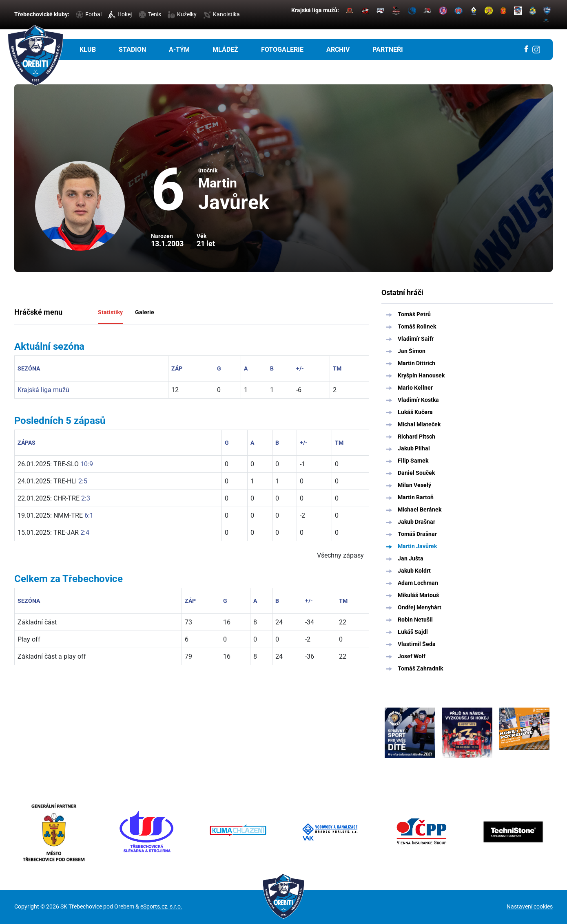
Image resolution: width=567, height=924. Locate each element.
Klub (88, 50)
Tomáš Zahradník (420, 668)
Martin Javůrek (417, 546)
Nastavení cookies (530, 906)
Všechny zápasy (340, 555)
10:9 (87, 464)
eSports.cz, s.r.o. (161, 906)
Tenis (150, 14)
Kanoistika (221, 14)
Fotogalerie (282, 50)
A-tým (179, 50)
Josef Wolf (412, 656)
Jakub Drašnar (416, 522)
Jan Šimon (412, 351)
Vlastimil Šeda (417, 644)
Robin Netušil (415, 620)
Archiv (338, 50)
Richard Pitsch (416, 437)
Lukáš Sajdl (413, 632)
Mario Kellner (415, 388)
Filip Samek (413, 461)
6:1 (89, 515)
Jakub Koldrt (414, 571)
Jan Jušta (411, 558)
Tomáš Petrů (414, 314)
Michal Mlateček (419, 424)
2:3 (86, 498)
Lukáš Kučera (415, 412)
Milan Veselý (414, 485)
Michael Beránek (420, 509)
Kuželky (182, 14)
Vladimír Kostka (418, 400)
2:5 (83, 481)
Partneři (388, 50)
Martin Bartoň (416, 497)
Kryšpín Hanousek (421, 375)
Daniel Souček (416, 473)
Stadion (132, 50)
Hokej (120, 14)
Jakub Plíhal (414, 448)
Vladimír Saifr (416, 339)
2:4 (85, 533)
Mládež (225, 50)
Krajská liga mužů (43, 390)
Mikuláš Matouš (418, 595)
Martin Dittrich (416, 363)
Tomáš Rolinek (417, 326)
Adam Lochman (418, 583)
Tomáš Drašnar (417, 534)
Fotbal (89, 14)
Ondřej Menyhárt (420, 607)
